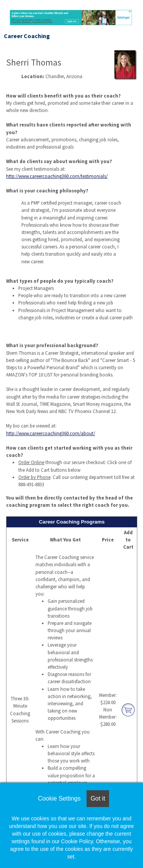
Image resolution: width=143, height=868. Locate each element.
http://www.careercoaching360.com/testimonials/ (57, 176)
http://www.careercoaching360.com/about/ (51, 433)
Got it (98, 798)
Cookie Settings (59, 798)
